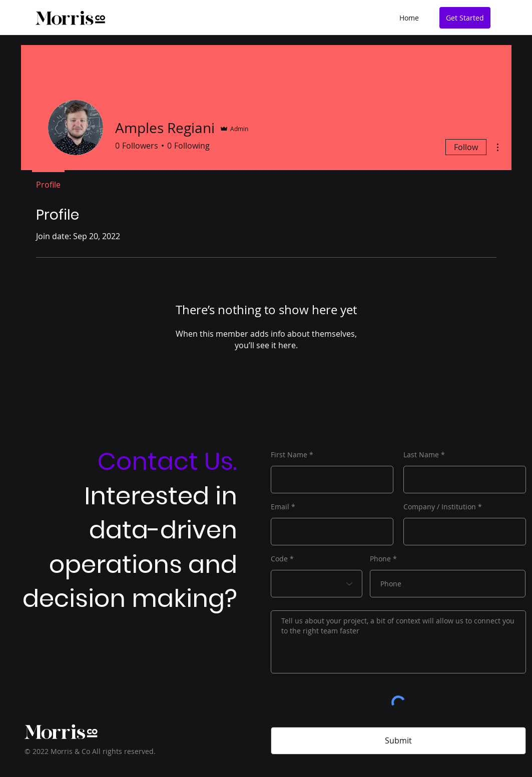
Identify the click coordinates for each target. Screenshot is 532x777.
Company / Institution (440, 507)
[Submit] (398, 741)
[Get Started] (465, 18)
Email (280, 507)
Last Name (421, 455)
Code (279, 559)
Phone (380, 559)
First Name (289, 455)
